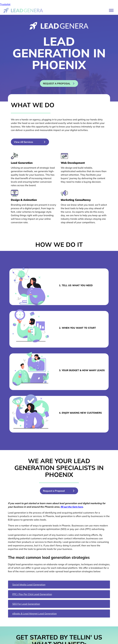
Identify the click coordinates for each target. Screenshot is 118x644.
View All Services (23, 142)
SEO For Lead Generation (26, 604)
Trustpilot (5, 4)
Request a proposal (57, 83)
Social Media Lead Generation (29, 585)
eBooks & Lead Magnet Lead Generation (34, 614)
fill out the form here (72, 507)
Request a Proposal (54, 491)
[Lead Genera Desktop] (23, 10)
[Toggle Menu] (111, 10)
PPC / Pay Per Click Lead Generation (32, 594)
